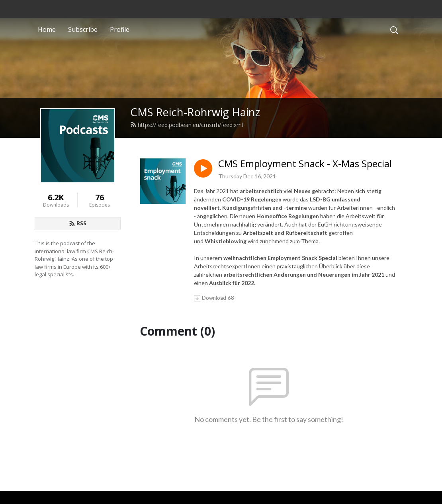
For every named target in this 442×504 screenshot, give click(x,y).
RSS (78, 223)
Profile (120, 29)
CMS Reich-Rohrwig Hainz (195, 112)
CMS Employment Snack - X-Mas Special (305, 164)
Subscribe (83, 29)
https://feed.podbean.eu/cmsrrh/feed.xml (187, 125)
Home (47, 29)
